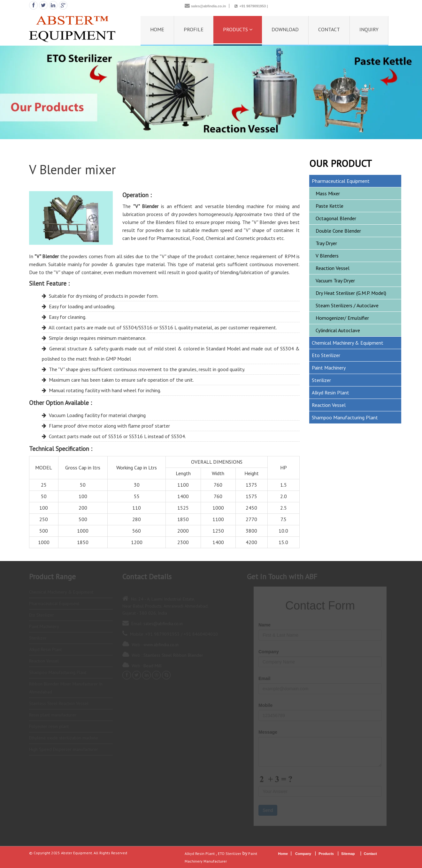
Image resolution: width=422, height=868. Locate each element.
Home (283, 854)
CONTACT (329, 29)
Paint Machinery (329, 368)
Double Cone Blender (338, 231)
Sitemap (348, 854)
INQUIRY (369, 29)
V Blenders (327, 256)
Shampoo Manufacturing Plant (345, 417)
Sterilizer (321, 380)
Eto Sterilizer (326, 355)
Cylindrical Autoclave (338, 330)
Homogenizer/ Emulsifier (342, 318)
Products (327, 854)
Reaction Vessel (333, 268)
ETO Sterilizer (230, 853)
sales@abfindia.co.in (208, 6)
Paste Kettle (330, 206)
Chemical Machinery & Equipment (348, 343)
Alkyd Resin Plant (330, 393)
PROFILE (194, 29)
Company (303, 854)
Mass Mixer (328, 193)
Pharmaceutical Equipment (341, 181)
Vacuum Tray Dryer (335, 281)
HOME (157, 29)
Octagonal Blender (336, 218)
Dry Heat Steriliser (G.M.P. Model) (351, 293)
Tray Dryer (326, 243)
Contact (371, 854)
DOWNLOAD (285, 29)
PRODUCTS (238, 29)
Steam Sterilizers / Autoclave (347, 305)
